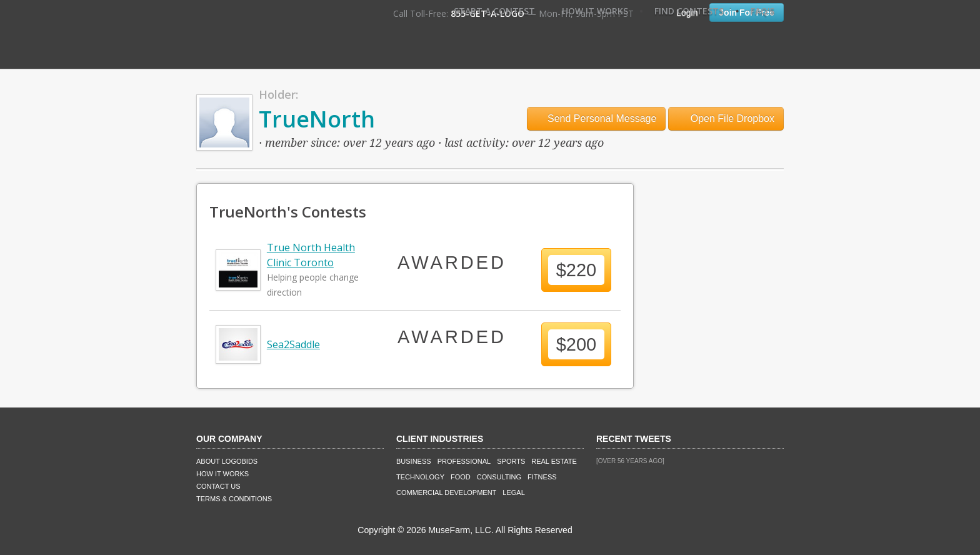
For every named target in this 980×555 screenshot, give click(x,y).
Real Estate (554, 461)
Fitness (542, 477)
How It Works (595, 11)
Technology (420, 477)
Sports (511, 461)
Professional (464, 461)
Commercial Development (446, 492)
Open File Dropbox (726, 118)
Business (414, 461)
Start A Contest (494, 11)
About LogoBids (227, 461)
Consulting (499, 477)
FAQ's (762, 11)
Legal (513, 492)
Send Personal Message (597, 118)
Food (461, 477)
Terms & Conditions (234, 499)
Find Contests (689, 11)
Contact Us (218, 486)
